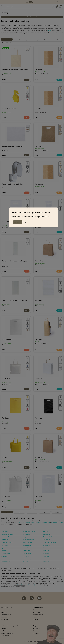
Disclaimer (35, 619)
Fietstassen (46, 537)
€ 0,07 (37, 155)
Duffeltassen (46, 562)
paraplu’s (28, 585)
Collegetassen (47, 534)
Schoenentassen (6, 553)
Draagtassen (26, 537)
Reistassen (4, 551)
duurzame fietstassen (57, 523)
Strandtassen (5, 556)
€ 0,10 (36, 232)
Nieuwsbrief (4, 612)
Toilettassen (46, 556)
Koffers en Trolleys (27, 542)
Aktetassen (26, 562)
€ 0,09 (4, 232)
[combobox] (26, 7)
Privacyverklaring (37, 612)
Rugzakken (46, 551)
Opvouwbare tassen (7, 548)
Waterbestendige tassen (29, 559)
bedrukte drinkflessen (19, 585)
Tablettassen (26, 556)
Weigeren (26, 222)
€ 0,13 (36, 350)
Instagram (37, 631)
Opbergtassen (47, 545)
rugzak (50, 30)
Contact (3, 610)
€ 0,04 (37, 117)
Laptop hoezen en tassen (50, 542)
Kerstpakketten (5, 636)
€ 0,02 (37, 80)
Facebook (36, 628)
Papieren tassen (27, 548)
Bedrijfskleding (5, 631)
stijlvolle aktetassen (34, 523)
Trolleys (4, 559)
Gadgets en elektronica (7, 633)
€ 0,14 (4, 428)
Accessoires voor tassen (29, 531)
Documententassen (7, 537)
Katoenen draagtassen (29, 540)
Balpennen (3, 628)
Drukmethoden (5, 619)
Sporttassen (46, 553)
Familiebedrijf (4, 617)
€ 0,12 (36, 311)
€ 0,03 (4, 117)
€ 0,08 (4, 193)
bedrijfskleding (36, 585)
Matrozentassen (27, 545)
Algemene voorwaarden (39, 610)
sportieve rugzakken (44, 523)
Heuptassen (5, 540)
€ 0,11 (36, 271)
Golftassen (52, 537)
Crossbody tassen (6, 562)
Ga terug (4, 13)
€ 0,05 (4, 155)
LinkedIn (36, 633)
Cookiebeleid (36, 617)
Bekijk (27, 80)
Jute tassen (46, 559)
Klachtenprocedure (38, 615)
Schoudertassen (27, 553)
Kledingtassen (47, 540)
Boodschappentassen (7, 534)
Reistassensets (26, 551)
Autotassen (46, 531)
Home (10, 13)
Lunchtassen (5, 545)
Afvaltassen (5, 531)
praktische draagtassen (22, 523)
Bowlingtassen (26, 534)
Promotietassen (47, 548)
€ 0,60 (4, 80)
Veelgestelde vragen (6, 615)
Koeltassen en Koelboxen (8, 542)
